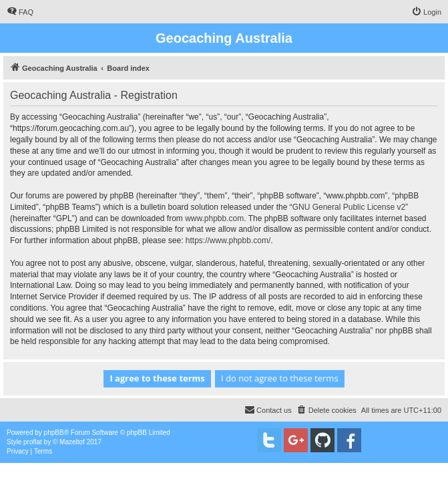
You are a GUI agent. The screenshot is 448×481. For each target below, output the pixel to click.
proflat (33, 442)
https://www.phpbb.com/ (228, 240)
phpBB (54, 433)
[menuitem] (20, 12)
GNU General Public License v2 (349, 207)
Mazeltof (72, 442)
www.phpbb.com (214, 218)
